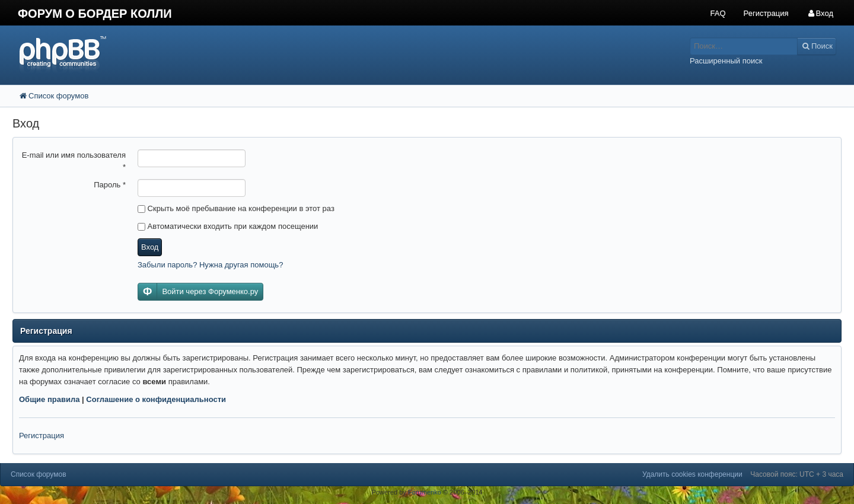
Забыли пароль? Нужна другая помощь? (210, 265)
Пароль (110, 185)
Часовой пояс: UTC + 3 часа (797, 474)
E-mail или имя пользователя (74, 161)
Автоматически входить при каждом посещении (228, 226)
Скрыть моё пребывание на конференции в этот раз (236, 208)
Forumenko (425, 492)
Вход (150, 247)
